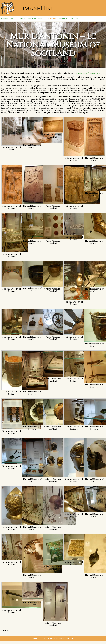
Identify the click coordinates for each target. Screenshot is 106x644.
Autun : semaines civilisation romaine (27, 18)
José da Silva (60, 638)
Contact (75, 18)
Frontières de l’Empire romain (88, 73)
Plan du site (70, 638)
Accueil (5, 18)
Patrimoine (51, 18)
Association (63, 18)
